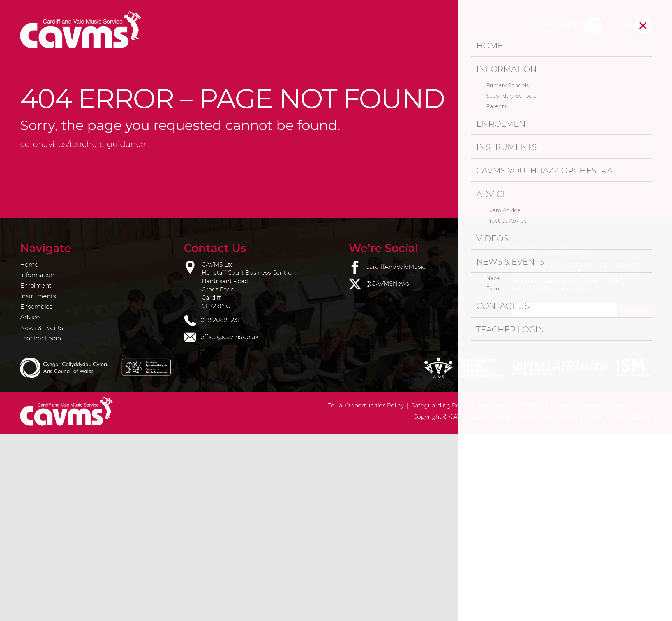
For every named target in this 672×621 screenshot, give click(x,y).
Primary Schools (507, 85)
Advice (492, 195)
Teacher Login (510, 330)
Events (495, 289)
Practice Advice (506, 221)
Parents (496, 106)
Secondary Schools (511, 96)
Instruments (507, 148)
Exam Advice (503, 210)
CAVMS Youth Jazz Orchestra (544, 171)
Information (507, 70)
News (493, 278)
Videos (492, 239)
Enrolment (503, 124)
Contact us (503, 306)
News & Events (510, 262)
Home (490, 46)
